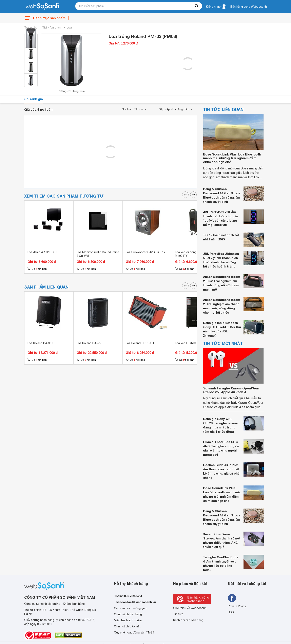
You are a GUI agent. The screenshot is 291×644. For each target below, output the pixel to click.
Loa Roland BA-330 (40, 343)
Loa (69, 27)
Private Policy (237, 606)
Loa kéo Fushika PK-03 (190, 343)
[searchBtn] (197, 6)
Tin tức (178, 614)
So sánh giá (34, 99)
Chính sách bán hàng (128, 614)
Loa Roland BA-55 (89, 343)
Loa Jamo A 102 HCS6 (42, 252)
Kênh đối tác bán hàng (188, 620)
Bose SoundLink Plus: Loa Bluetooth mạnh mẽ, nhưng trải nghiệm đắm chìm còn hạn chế (232, 158)
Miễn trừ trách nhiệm (128, 620)
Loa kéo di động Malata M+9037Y (191, 254)
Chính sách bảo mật (127, 626)
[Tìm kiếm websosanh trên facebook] (232, 598)
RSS (231, 612)
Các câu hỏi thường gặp (130, 608)
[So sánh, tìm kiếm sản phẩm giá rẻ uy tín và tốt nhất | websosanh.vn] (42, 7)
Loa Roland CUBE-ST (140, 343)
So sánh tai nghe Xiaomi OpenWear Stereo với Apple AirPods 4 (231, 390)
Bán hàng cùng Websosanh (249, 7)
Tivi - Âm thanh (52, 27)
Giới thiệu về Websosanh (190, 608)
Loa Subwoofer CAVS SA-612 (146, 252)
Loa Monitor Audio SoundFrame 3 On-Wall (98, 254)
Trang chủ (31, 27)
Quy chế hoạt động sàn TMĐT (134, 632)
